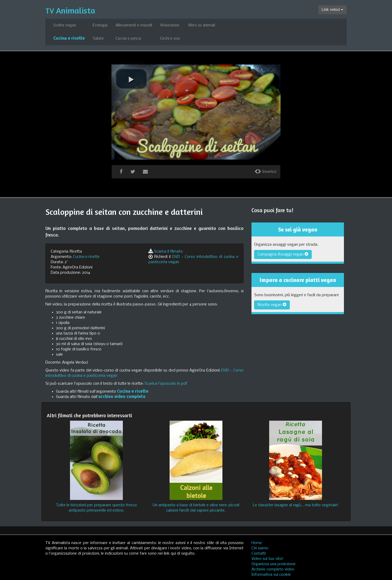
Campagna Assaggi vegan (283, 254)
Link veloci (332, 10)
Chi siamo (260, 548)
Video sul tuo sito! (267, 559)
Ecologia (100, 25)
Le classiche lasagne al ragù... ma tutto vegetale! (296, 505)
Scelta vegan (65, 25)
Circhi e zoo (170, 39)
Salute (98, 39)
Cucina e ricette (69, 39)
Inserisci (265, 172)
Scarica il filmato (168, 252)
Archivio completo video (273, 569)
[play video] (131, 79)
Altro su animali (202, 25)
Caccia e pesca (128, 39)
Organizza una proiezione (274, 564)
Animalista (70, 10)
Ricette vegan (272, 305)
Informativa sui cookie (271, 575)
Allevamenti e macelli (134, 25)
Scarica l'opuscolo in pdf (166, 384)
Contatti (259, 554)
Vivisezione (170, 25)
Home (257, 543)
